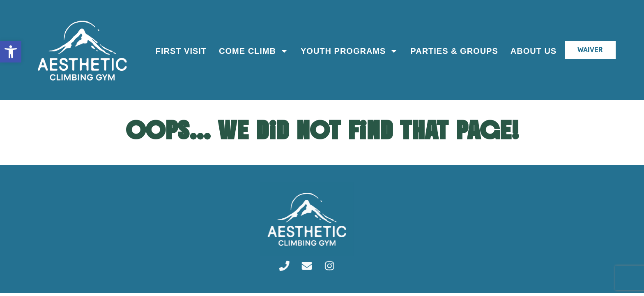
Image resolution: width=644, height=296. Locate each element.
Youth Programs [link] (348, 51)
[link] (11, 52)
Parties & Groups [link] (453, 51)
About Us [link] (532, 51)
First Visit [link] (180, 51)
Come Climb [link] (252, 51)
